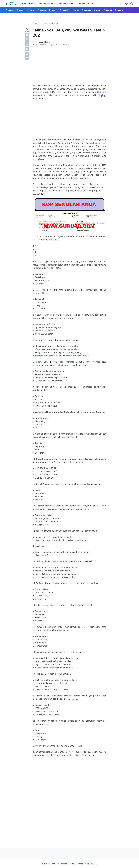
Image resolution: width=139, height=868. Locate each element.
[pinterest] (27, 54)
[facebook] (27, 35)
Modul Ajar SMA (66, 3)
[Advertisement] (69, 65)
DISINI (79, 746)
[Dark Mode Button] (127, 3)
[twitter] (27, 39)
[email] (27, 58)
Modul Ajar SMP (46, 3)
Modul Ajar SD (27, 3)
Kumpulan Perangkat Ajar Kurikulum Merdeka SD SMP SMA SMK (73, 863)
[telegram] (27, 49)
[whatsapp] (27, 44)
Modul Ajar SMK (86, 3)
